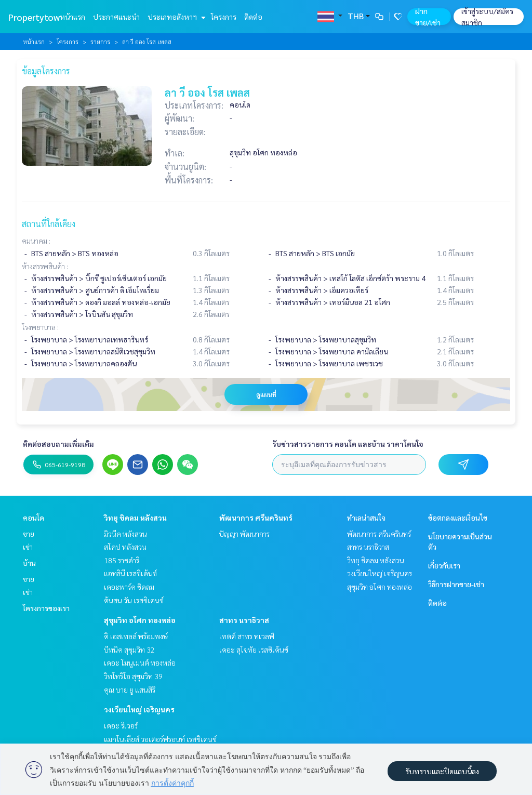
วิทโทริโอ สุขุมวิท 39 (133, 676)
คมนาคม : (36, 241)
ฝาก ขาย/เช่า (428, 17)
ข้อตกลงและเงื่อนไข (458, 518)
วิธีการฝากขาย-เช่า (456, 584)
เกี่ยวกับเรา (444, 565)
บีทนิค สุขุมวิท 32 (129, 650)
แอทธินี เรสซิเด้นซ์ (130, 573)
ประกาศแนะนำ (116, 17)
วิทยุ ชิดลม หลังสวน (135, 518)
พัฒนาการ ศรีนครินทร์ (256, 518)
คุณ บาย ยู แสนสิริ (130, 690)
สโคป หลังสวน (125, 547)
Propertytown (37, 17)
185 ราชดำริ (122, 560)
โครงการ (224, 17)
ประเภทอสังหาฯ (175, 17)
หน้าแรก (72, 17)
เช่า (28, 547)
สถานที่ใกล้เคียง (49, 224)
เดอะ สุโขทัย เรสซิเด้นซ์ (254, 650)
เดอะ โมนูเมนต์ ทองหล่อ (140, 662)
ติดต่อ (253, 17)
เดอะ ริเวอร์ (121, 725)
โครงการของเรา (46, 608)
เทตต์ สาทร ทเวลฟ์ (247, 636)
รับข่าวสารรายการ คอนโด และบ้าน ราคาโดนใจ (348, 444)
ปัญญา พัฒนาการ (244, 534)
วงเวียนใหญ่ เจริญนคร (139, 709)
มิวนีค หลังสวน (125, 534)
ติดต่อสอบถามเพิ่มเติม (58, 444)
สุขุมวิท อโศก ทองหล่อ (140, 620)
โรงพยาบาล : (40, 327)
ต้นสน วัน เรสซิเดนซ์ (134, 600)
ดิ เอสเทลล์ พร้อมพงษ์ (136, 636)
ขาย (29, 534)
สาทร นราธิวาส (244, 620)
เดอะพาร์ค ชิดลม (129, 587)
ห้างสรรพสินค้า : (45, 266)
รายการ (100, 42)
